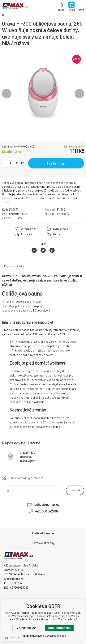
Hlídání (57, 234)
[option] (43, 94)
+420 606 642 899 (46, 511)
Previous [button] (7, 94)
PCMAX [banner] (15, 7)
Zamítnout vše (27, 628)
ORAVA (18, 218)
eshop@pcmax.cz (47, 504)
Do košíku (56, 163)
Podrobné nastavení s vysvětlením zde (43, 636)
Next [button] (79, 94)
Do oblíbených (28, 229)
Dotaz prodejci (61, 229)
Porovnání (26, 234)
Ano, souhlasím (59, 628)
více (7, 202)
